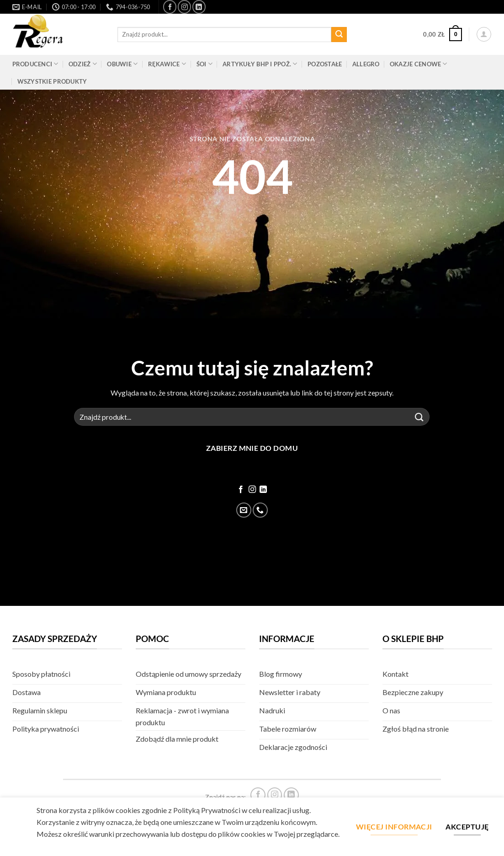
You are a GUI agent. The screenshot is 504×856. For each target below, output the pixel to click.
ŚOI (204, 64)
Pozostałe (325, 64)
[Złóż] (339, 35)
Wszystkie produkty (52, 81)
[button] (443, 35)
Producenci (35, 64)
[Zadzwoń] (260, 510)
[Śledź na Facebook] (170, 7)
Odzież (83, 64)
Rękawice (167, 64)
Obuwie (122, 64)
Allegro (366, 64)
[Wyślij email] (244, 510)
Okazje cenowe (419, 64)
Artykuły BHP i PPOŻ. (260, 64)
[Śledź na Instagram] (184, 7)
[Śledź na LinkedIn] (199, 7)
